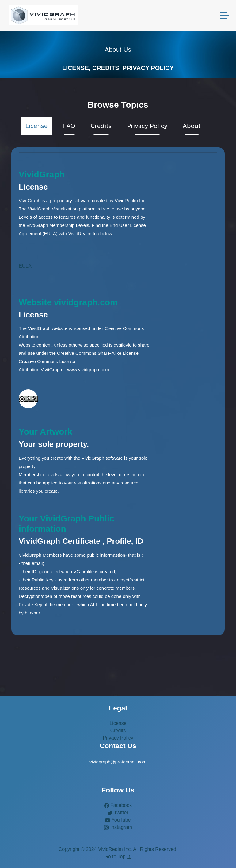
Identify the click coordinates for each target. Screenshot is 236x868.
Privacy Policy (118, 738)
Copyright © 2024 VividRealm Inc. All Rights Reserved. (118, 849)
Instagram (118, 827)
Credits (118, 731)
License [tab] (37, 126)
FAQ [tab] (69, 126)
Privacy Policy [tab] (147, 126)
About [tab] (192, 126)
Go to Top (118, 857)
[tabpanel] (118, 391)
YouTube (118, 820)
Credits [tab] (101, 126)
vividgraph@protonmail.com (118, 762)
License (118, 723)
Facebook (118, 805)
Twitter (118, 812)
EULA (25, 266)
